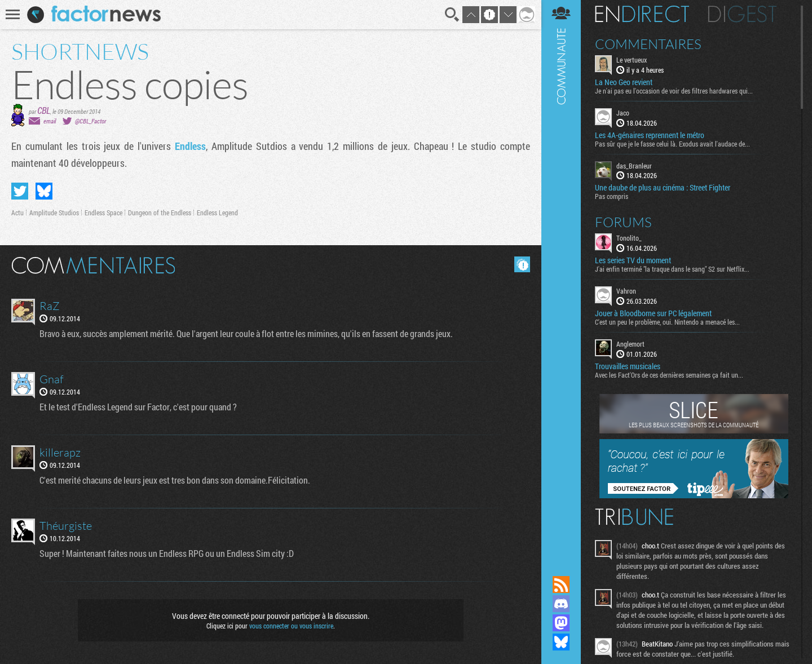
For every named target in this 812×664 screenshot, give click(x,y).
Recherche (452, 15)
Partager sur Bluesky (44, 191)
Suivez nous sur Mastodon (561, 623)
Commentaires (648, 44)
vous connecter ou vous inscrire (291, 626)
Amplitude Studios (54, 213)
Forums (623, 222)
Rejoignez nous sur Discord (561, 604)
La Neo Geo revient (624, 82)
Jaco (623, 113)
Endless (190, 146)
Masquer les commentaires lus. (522, 264)
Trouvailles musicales (628, 366)
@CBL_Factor (91, 121)
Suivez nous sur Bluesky (561, 642)
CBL (44, 110)
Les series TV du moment (633, 260)
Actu (17, 213)
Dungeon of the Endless (160, 213)
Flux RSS (561, 585)
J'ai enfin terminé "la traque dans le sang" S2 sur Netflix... (672, 269)
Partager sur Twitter (20, 191)
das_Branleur (634, 166)
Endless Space (103, 213)
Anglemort (630, 344)
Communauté (561, 277)
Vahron (626, 291)
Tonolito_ (629, 238)
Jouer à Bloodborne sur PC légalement (653, 313)
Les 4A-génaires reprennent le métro (650, 135)
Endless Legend (217, 213)
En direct (642, 14)
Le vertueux (632, 60)
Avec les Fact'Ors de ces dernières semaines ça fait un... (669, 375)
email (50, 121)
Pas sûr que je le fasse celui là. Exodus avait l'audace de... (672, 144)
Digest (742, 14)
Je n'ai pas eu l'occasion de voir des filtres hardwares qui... (674, 91)
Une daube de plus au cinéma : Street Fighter (663, 188)
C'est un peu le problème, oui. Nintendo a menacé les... (667, 322)
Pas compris (612, 196)
